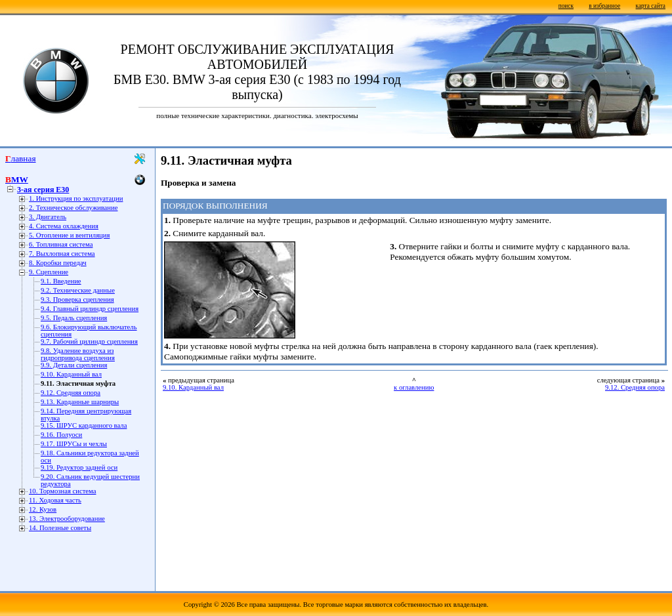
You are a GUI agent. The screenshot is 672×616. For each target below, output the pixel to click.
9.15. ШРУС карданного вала (84, 425)
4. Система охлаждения (64, 226)
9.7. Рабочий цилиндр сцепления (89, 341)
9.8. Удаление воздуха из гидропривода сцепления (78, 354)
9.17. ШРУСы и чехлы (74, 444)
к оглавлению (414, 387)
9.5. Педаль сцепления (74, 318)
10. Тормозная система (62, 491)
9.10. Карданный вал (71, 374)
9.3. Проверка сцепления (77, 299)
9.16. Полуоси (61, 435)
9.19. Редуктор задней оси (79, 467)
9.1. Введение (61, 281)
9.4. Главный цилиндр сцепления (90, 309)
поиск (566, 6)
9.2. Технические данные (78, 290)
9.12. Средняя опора (71, 393)
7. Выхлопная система (62, 254)
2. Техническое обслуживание (73, 208)
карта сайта (651, 6)
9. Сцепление (49, 272)
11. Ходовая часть (55, 500)
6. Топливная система (61, 244)
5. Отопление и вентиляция (69, 235)
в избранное (604, 6)
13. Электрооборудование (67, 519)
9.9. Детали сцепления (74, 365)
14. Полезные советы (60, 528)
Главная (21, 158)
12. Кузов (43, 509)
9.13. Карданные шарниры (80, 402)
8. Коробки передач (58, 263)
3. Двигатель (48, 217)
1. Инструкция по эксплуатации (76, 198)
